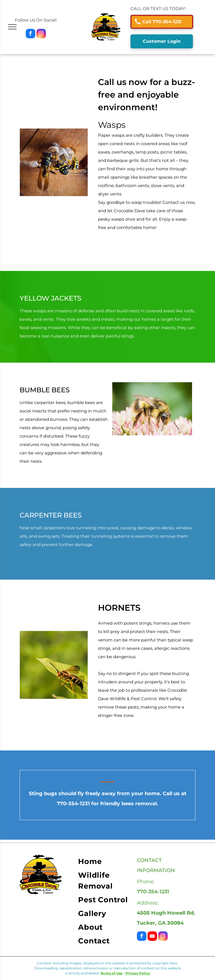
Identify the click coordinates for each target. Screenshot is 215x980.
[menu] (12, 27)
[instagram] (41, 34)
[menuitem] (107, 862)
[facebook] (31, 34)
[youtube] (152, 937)
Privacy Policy (138, 973)
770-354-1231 (73, 804)
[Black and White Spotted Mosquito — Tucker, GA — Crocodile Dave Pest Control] (54, 162)
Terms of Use (111, 973)
